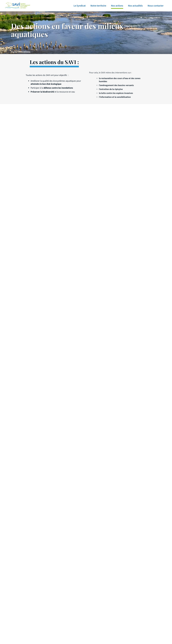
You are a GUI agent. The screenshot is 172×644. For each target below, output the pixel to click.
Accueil (14, 52)
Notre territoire (98, 6)
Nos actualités (135, 6)
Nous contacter (156, 6)
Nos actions (117, 6)
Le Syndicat (80, 6)
